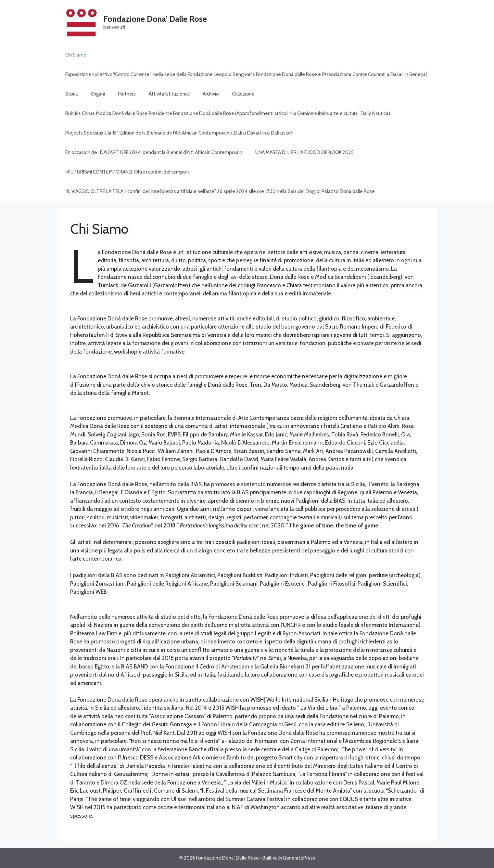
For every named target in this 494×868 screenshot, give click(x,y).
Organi (98, 94)
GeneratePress (299, 858)
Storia (72, 94)
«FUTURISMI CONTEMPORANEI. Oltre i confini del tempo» (127, 172)
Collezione (243, 94)
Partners (127, 94)
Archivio (211, 94)
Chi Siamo (76, 55)
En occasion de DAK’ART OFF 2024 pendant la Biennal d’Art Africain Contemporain (154, 152)
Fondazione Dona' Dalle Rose (155, 19)
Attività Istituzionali (169, 94)
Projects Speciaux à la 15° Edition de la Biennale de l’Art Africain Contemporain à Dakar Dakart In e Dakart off (179, 133)
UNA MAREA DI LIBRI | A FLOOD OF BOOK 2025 (304, 152)
